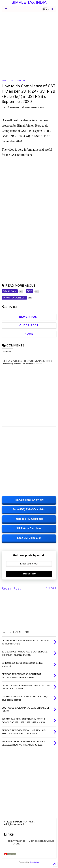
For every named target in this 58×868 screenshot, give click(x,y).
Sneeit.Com (34, 862)
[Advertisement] (29, 46)
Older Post (29, 325)
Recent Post (11, 588)
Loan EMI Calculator (29, 538)
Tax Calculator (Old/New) (29, 500)
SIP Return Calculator (29, 528)
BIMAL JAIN (21, 81)
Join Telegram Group (41, 841)
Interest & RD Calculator (29, 519)
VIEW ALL (51, 588)
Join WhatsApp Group (17, 842)
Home (4, 81)
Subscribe (29, 574)
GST (12, 81)
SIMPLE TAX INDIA (29, 2)
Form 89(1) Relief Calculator (29, 509)
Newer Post (29, 317)
